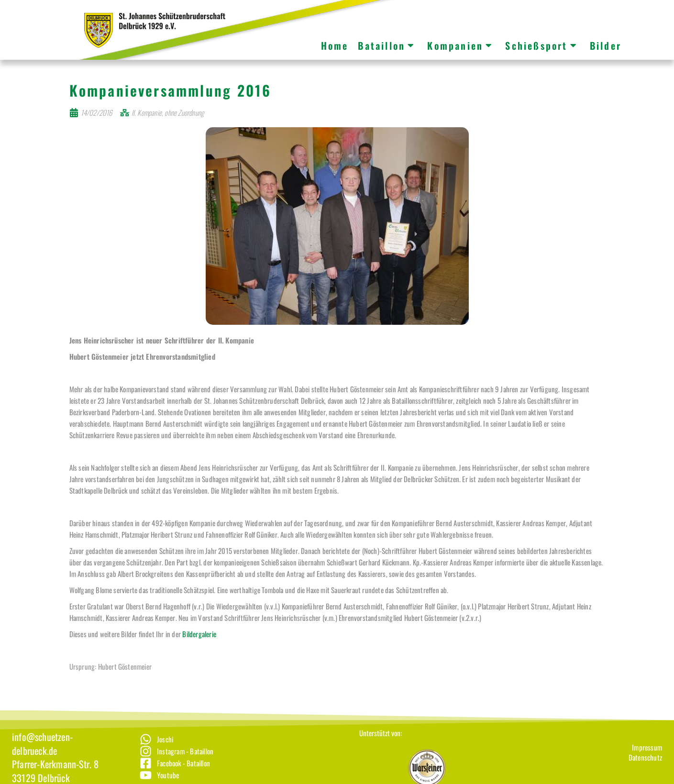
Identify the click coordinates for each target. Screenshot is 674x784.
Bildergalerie (199, 645)
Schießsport (541, 45)
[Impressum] (645, 758)
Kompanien (460, 45)
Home (335, 45)
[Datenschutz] (645, 768)
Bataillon (387, 45)
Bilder (606, 45)
